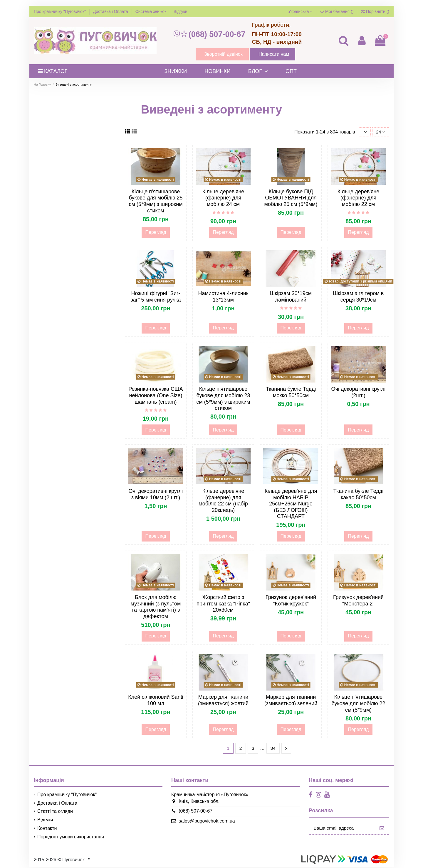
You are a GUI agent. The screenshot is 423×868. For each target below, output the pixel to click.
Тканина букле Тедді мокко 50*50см (291, 392)
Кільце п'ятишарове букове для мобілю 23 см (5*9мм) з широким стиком (223, 399)
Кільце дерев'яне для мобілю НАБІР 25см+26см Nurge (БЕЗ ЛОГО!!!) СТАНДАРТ (291, 504)
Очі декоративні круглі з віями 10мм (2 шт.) (156, 495)
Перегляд (156, 232)
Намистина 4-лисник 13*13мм (223, 297)
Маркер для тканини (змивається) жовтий (223, 701)
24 (380, 132)
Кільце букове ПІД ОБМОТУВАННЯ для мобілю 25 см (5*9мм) (291, 198)
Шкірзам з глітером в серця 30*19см (359, 297)
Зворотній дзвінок (223, 54)
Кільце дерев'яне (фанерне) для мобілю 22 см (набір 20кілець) (223, 501)
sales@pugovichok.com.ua (205, 822)
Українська (300, 11)
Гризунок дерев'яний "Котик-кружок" (291, 601)
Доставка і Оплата (111, 11)
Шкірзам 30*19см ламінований (291, 297)
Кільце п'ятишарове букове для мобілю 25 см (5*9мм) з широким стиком (156, 201)
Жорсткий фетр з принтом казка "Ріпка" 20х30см (223, 604)
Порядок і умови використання (71, 837)
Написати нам (274, 54)
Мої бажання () (337, 11)
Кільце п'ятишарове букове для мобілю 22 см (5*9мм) (359, 704)
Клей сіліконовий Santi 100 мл (156, 701)
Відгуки (181, 11)
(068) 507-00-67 (209, 34)
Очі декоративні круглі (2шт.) (359, 392)
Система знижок (151, 11)
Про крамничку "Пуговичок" (60, 11)
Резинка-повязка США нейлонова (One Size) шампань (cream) (156, 396)
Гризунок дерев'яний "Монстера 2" (358, 601)
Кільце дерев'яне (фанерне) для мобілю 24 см (223, 198)
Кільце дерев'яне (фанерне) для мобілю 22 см (359, 198)
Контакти (47, 829)
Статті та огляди (55, 812)
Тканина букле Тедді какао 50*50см (359, 495)
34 (273, 748)
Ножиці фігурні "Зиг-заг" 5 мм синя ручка (156, 297)
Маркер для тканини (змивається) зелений (291, 701)
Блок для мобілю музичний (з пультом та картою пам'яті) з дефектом (156, 607)
